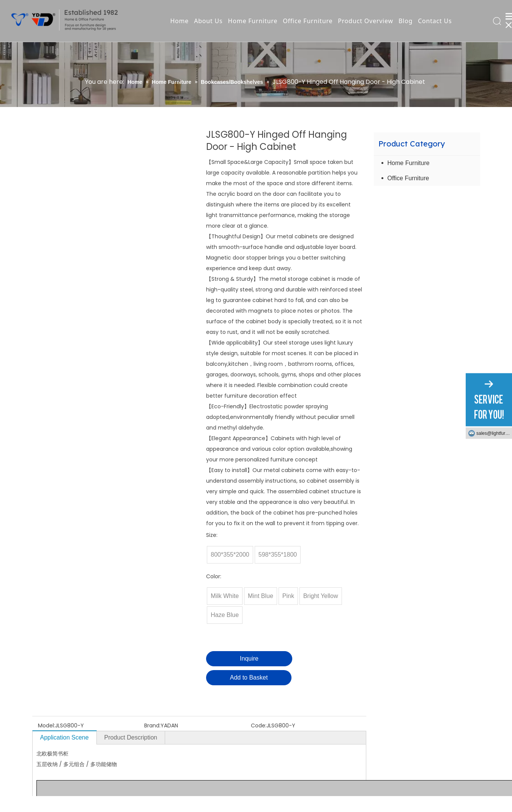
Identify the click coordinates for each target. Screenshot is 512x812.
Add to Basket (249, 677)
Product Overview (365, 21)
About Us (208, 21)
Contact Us (435, 21)
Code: (259, 725)
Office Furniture (308, 21)
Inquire (249, 659)
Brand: (152, 725)
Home (179, 21)
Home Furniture (253, 21)
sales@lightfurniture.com (494, 433)
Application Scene (65, 737)
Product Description (131, 737)
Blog (406, 21)
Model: (46, 725)
